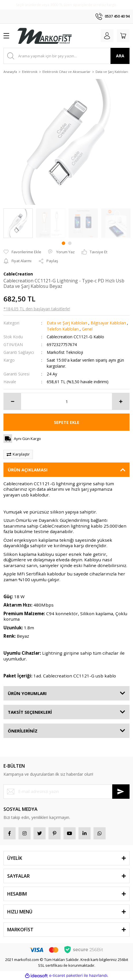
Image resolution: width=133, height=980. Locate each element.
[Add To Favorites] (22, 252)
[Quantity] (66, 401)
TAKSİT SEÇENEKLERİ (30, 712)
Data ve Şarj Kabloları (67, 323)
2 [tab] (70, 243)
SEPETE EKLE (67, 422)
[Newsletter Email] (66, 792)
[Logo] (44, 36)
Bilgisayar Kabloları (108, 323)
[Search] (66, 56)
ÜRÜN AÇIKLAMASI (28, 470)
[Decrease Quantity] (12, 401)
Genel (87, 329)
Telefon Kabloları (63, 329)
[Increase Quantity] (121, 401)
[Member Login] (107, 36)
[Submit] (121, 792)
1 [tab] (63, 243)
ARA (120, 56)
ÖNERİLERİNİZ (23, 731)
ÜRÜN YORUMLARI (27, 693)
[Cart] (123, 36)
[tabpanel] (18, 223)
